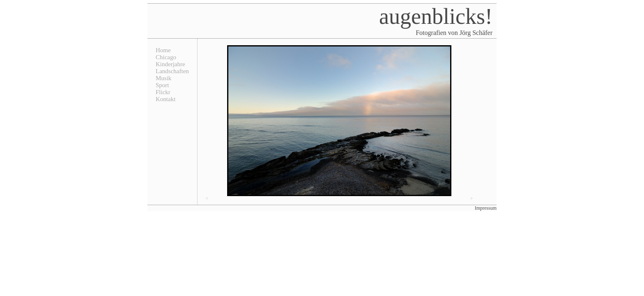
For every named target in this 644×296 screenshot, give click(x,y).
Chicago (166, 57)
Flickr (163, 92)
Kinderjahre (170, 64)
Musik (163, 78)
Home (163, 50)
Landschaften (172, 71)
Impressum (486, 208)
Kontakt (166, 99)
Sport (162, 85)
